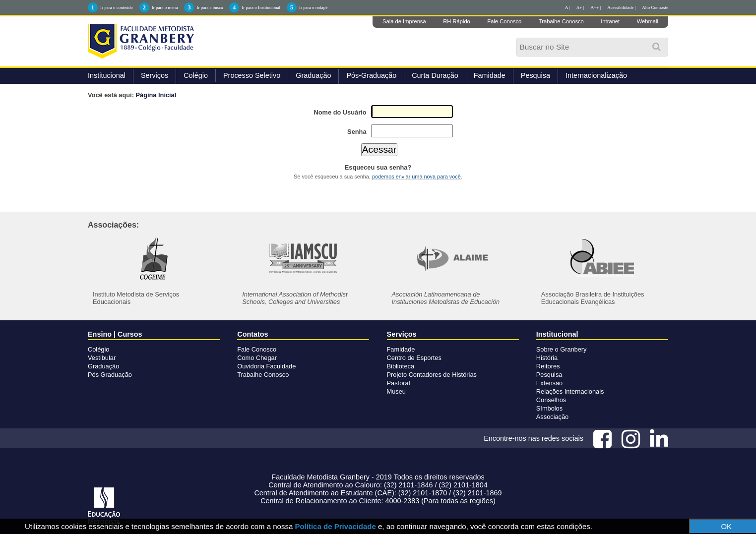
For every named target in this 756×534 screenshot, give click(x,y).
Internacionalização (596, 75)
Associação (552, 417)
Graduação (313, 75)
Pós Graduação (110, 375)
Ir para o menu (165, 7)
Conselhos (551, 400)
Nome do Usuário (340, 112)
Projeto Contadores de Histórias (432, 375)
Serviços (155, 75)
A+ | (580, 7)
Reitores (548, 366)
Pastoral (399, 383)
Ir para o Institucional (261, 7)
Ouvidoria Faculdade (266, 366)
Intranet (610, 21)
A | (567, 7)
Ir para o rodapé (313, 7)
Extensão (549, 383)
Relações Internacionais (570, 391)
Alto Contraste (655, 7)
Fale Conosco (504, 21)
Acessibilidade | (621, 7)
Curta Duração (435, 75)
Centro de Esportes (414, 358)
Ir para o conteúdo (117, 7)
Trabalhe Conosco (561, 21)
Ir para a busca (210, 7)
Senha (357, 132)
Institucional (107, 75)
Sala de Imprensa (404, 21)
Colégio (196, 75)
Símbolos (549, 408)
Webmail (648, 21)
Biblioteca (401, 366)
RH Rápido (457, 21)
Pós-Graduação (371, 75)
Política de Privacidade (335, 526)
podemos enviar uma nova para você (416, 177)
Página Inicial (156, 95)
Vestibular (102, 358)
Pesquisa (535, 75)
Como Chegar (257, 358)
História (547, 358)
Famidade (490, 75)
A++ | (596, 7)
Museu (396, 391)
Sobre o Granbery (562, 349)
